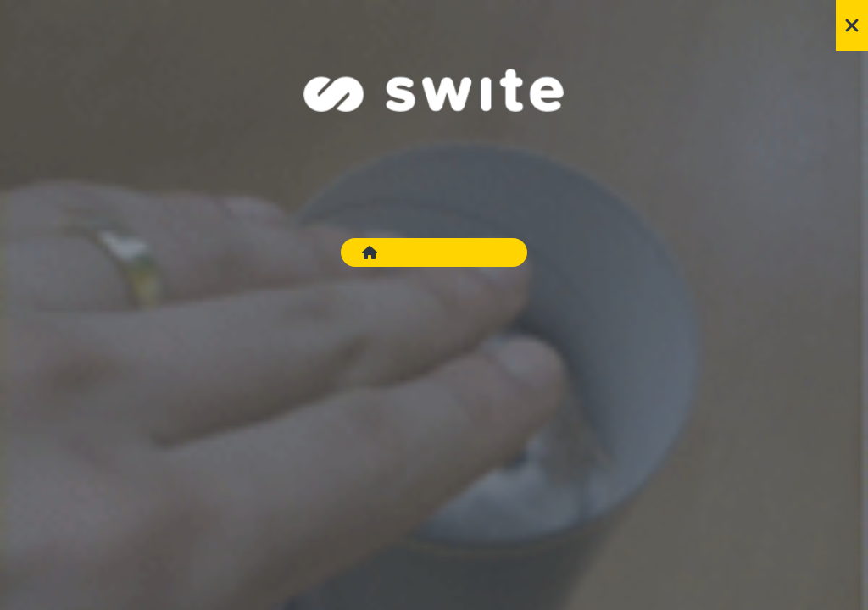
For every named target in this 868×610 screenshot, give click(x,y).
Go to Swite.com (434, 252)
